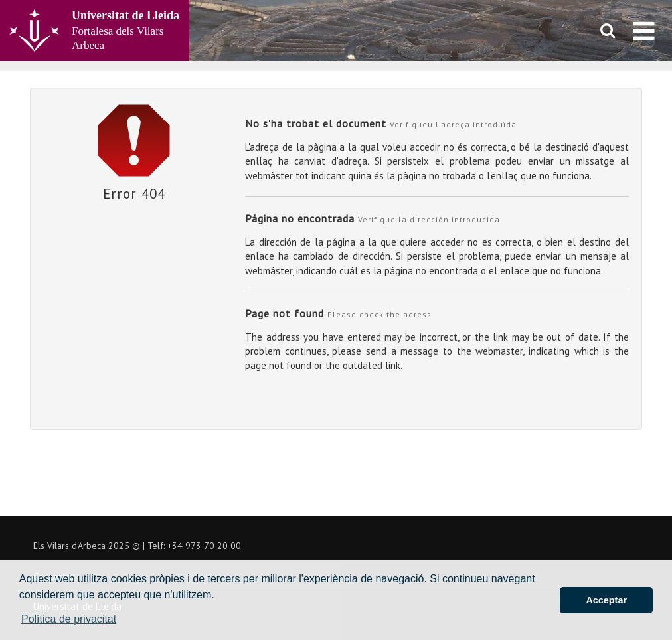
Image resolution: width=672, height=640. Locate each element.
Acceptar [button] (606, 600)
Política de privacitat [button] (69, 619)
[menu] (644, 31)
